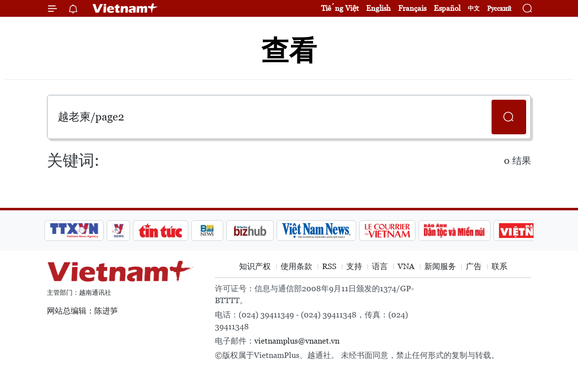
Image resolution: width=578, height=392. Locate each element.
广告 (474, 266)
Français (412, 8)
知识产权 (255, 266)
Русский (499, 9)
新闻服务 (440, 266)
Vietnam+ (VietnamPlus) (125, 8)
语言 (380, 266)
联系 (499, 266)
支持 (354, 266)
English (378, 8)
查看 (289, 51)
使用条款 (296, 266)
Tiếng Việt (340, 8)
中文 (474, 8)
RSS (329, 266)
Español (447, 8)
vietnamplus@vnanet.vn (297, 341)
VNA (406, 266)
